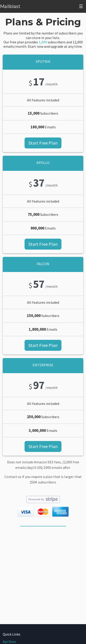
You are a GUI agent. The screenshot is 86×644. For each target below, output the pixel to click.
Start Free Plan (43, 143)
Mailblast (10, 6)
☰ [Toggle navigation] (81, 6)
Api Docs (9, 641)
